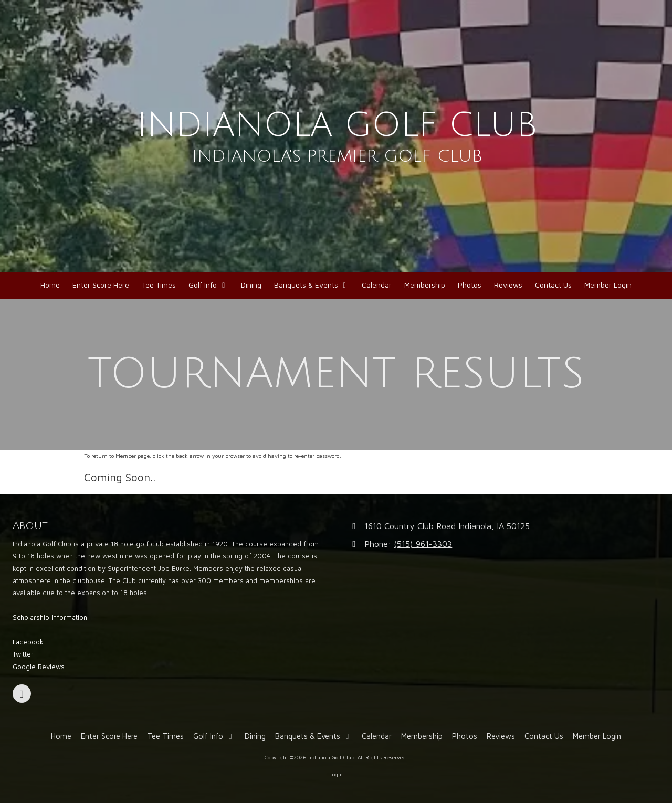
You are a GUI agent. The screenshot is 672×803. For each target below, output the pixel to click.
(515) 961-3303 (423, 543)
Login (336, 774)
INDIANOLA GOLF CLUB (337, 125)
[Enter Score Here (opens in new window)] (101, 285)
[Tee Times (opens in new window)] (159, 285)
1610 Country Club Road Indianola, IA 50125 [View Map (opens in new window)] (447, 526)
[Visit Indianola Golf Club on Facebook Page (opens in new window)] (22, 694)
